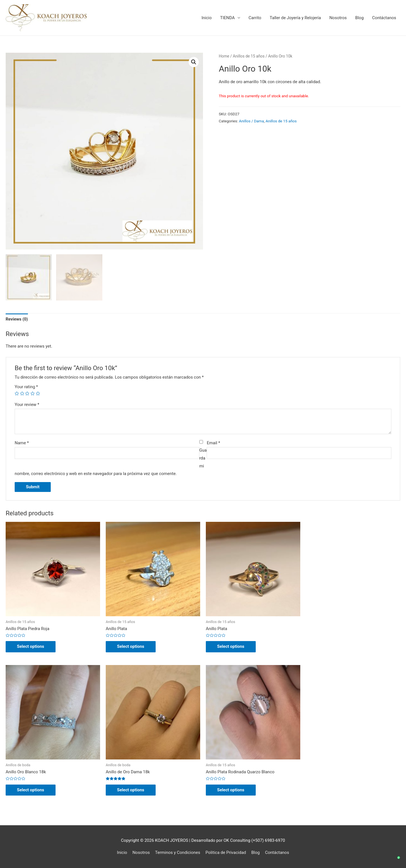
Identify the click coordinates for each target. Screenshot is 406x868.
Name (22, 443)
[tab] (17, 320)
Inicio (207, 18)
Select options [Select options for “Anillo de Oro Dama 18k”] (131, 790)
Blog (359, 18)
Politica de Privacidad (226, 852)
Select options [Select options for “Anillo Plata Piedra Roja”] (31, 646)
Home (224, 56)
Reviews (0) (17, 319)
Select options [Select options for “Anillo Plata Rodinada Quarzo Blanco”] (231, 790)
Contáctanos (384, 18)
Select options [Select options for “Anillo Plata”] (131, 646)
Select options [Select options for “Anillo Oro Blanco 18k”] (31, 790)
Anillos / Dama (251, 121)
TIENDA (228, 18)
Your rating (26, 387)
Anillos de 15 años (249, 56)
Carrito (255, 18)
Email (213, 443)
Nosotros (338, 18)
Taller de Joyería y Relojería (295, 18)
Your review (27, 405)
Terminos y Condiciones (178, 852)
